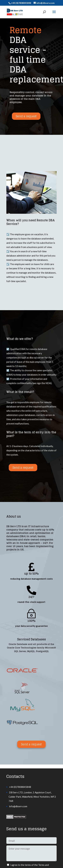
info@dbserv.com (18, 806)
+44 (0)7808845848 (20, 787)
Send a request (26, 116)
